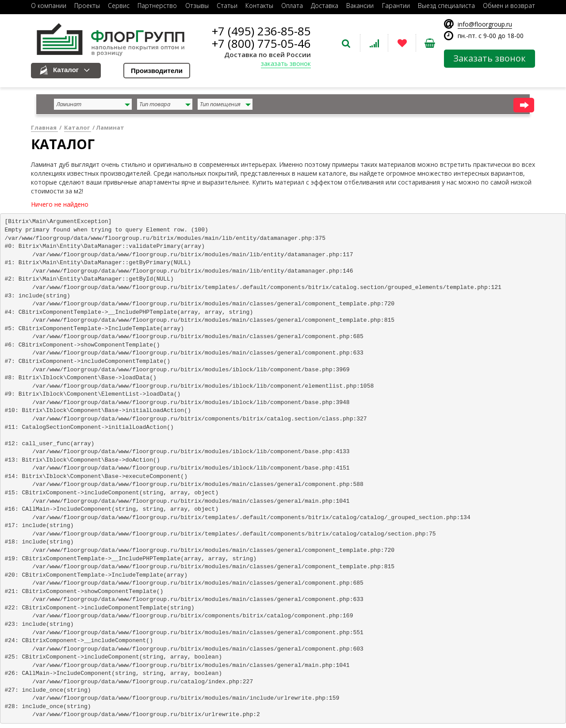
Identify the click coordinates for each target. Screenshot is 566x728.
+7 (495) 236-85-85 (261, 31)
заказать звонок (286, 64)
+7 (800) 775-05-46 (261, 43)
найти (524, 105)
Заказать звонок (490, 58)
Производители (157, 71)
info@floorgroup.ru (485, 24)
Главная (44, 127)
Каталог (66, 70)
